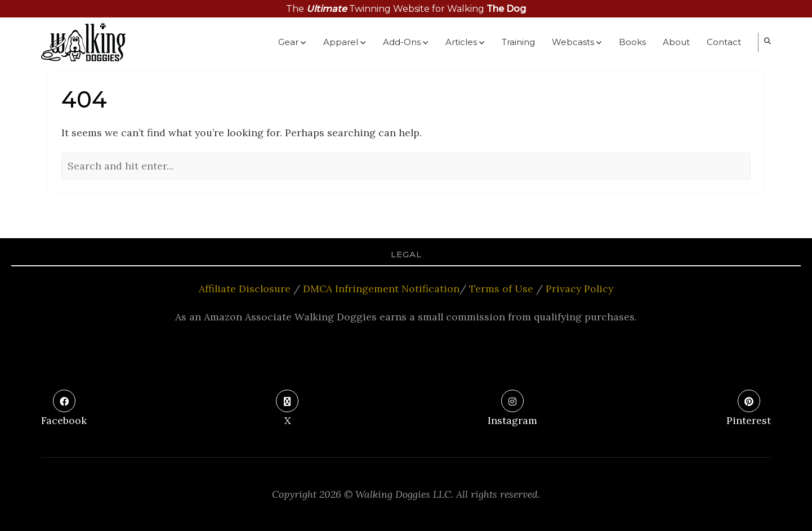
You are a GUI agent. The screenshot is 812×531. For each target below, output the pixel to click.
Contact (724, 42)
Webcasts (577, 43)
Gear (292, 43)
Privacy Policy (579, 289)
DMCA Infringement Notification (381, 289)
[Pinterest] (749, 409)
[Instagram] (512, 409)
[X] (287, 409)
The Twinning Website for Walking (406, 9)
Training (518, 42)
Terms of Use (501, 289)
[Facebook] (64, 409)
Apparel (345, 43)
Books (632, 42)
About (676, 42)
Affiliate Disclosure (245, 289)
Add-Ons (406, 43)
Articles (465, 43)
